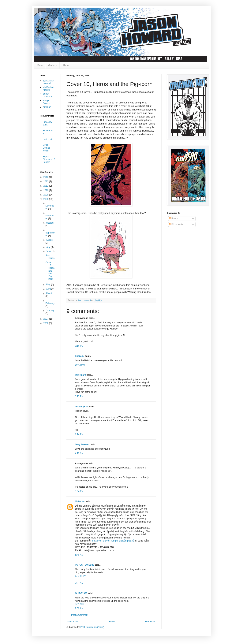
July (49, 247)
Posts (173, 218)
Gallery (52, 65)
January (50, 311)
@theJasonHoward (49, 82)
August (50, 240)
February (50, 303)
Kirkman (47, 107)
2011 (46, 186)
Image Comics (47, 102)
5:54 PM (79, 491)
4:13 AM (79, 453)
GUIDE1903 (81, 593)
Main (40, 65)
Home (112, 622)
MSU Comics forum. (47, 148)
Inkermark (80, 375)
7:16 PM (79, 346)
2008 (46, 199)
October (50, 223)
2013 (46, 177)
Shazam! (80, 356)
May (49, 285)
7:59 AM (79, 608)
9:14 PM (79, 434)
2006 (46, 323)
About (66, 65)
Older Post (149, 622)
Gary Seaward (83, 445)
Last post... (48, 139)
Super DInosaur (47, 95)
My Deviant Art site (48, 89)
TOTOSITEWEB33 (85, 565)
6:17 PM (79, 396)
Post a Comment (80, 615)
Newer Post (73, 622)
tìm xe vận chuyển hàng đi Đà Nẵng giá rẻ (113, 541)
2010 (46, 190)
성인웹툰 (80, 604)
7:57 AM (79, 583)
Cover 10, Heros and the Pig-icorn (50, 271)
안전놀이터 (81, 576)
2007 (46, 319)
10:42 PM (80, 365)
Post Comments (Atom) (92, 627)
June (49, 251)
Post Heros (50, 257)
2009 (46, 195)
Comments (176, 224)
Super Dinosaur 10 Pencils (49, 159)
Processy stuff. (47, 123)
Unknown (80, 501)
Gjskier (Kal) (82, 407)
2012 (46, 181)
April (49, 289)
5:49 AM (79, 555)
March (49, 293)
